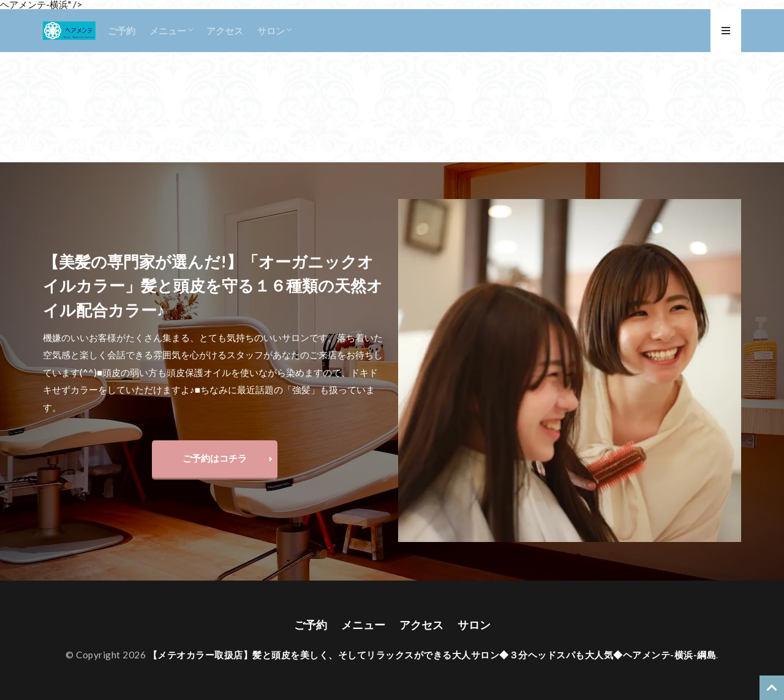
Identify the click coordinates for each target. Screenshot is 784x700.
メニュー (168, 31)
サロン (271, 31)
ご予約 (122, 31)
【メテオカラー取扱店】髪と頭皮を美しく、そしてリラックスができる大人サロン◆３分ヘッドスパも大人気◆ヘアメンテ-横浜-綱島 (432, 655)
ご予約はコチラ (215, 458)
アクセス (225, 31)
